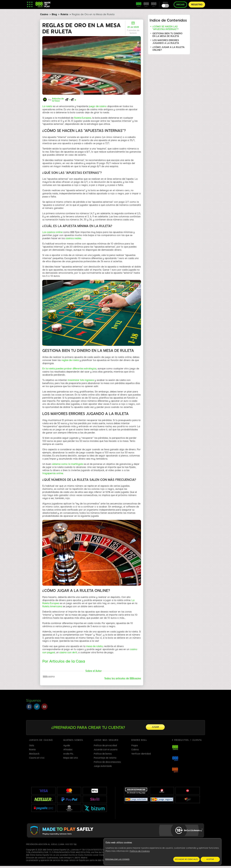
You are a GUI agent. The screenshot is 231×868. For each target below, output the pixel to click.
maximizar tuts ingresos (81, 378)
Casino (44, 14)
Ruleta (64, 14)
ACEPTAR (210, 859)
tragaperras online (53, 472)
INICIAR (180, 5)
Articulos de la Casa (58, 98)
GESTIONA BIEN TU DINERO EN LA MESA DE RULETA (167, 35)
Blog (54, 14)
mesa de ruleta (94, 645)
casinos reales (73, 237)
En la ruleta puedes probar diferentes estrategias (69, 367)
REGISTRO (197, 5)
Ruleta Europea (82, 116)
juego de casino (98, 105)
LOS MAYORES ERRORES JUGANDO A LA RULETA (166, 42)
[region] (162, 852)
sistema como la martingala (68, 462)
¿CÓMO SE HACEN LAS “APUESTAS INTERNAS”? (165, 28)
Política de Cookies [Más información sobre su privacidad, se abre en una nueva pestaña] (140, 851)
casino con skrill (68, 651)
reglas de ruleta (70, 358)
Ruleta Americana (52, 605)
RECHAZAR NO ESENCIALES (186, 859)
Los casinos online (52, 230)
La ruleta (47, 105)
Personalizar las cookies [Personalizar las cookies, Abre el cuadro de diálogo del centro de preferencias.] (117, 859)
